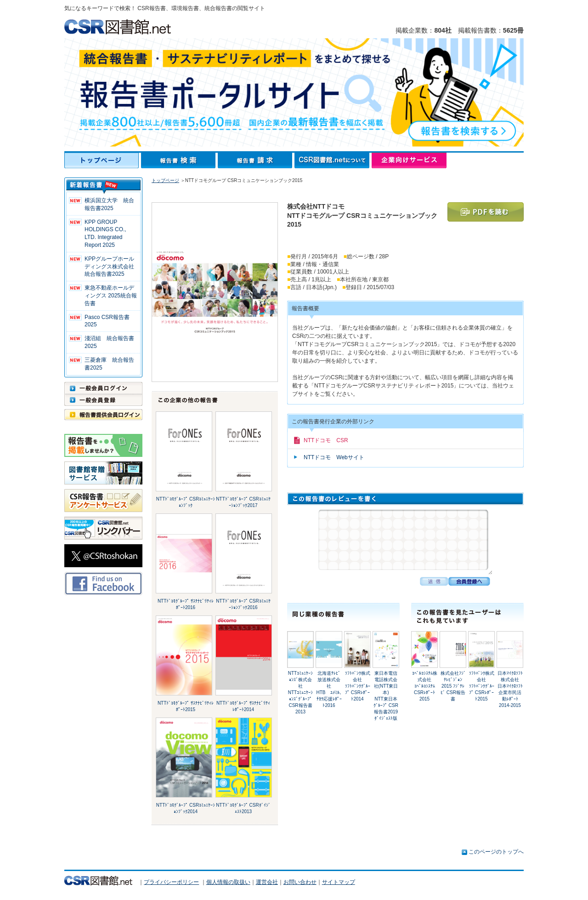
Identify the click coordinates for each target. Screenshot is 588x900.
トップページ (103, 160)
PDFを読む (486, 212)
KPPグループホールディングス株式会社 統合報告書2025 (112, 267)
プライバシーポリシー (171, 882)
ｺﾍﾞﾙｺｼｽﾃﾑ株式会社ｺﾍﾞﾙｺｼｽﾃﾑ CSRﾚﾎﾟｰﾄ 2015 (425, 686)
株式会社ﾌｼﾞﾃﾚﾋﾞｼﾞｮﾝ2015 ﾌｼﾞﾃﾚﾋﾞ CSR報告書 (453, 686)
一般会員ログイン (103, 388)
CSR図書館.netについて (333, 160)
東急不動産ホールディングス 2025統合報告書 (111, 296)
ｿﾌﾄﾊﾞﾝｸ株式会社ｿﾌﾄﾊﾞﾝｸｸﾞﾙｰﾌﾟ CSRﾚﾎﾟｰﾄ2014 (358, 686)
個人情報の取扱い (228, 882)
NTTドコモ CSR (326, 440)
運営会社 (267, 882)
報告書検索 (179, 160)
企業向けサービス (409, 160)
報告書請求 (256, 160)
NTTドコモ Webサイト (334, 457)
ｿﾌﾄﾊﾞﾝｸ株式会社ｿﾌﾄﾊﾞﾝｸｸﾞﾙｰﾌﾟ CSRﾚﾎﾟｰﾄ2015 (482, 686)
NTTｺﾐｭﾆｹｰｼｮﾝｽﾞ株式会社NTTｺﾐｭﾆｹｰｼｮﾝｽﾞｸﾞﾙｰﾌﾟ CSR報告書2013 (300, 692)
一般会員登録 (103, 400)
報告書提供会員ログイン (103, 415)
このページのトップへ (496, 852)
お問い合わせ (300, 882)
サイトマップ (339, 882)
